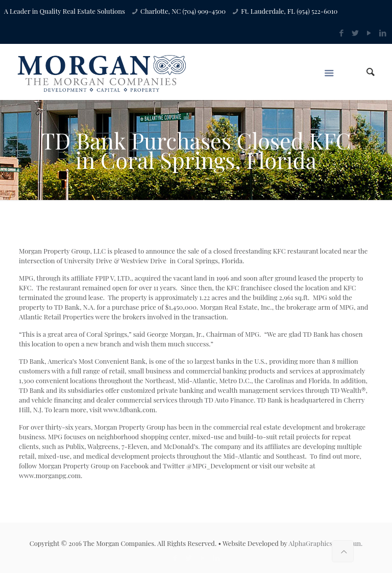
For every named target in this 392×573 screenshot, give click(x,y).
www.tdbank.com (129, 409)
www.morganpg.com (50, 475)
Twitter (174, 466)
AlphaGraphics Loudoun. (325, 543)
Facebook (134, 466)
